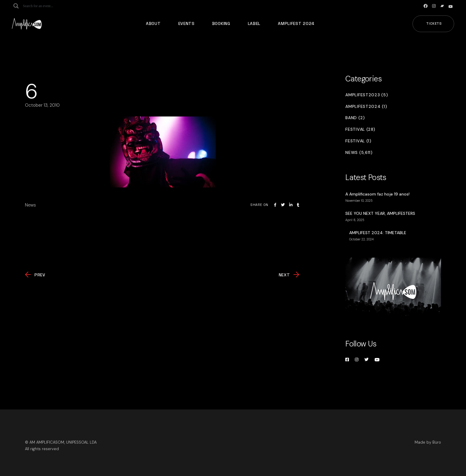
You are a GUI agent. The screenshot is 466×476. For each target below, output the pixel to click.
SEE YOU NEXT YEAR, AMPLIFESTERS (380, 213)
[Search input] (46, 6)
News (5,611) (359, 153)
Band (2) (355, 118)
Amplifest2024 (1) (366, 107)
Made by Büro (428, 442)
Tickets (434, 23)
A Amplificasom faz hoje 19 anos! (377, 194)
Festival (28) (360, 129)
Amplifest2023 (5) (367, 95)
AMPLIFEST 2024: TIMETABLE (378, 233)
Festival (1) (358, 141)
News (30, 205)
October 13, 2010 (42, 105)
